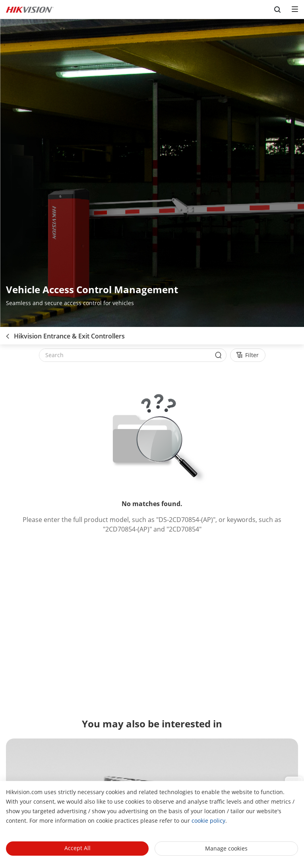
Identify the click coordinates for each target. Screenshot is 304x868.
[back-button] (8, 334)
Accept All (77, 848)
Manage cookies (226, 848)
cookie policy (208, 821)
